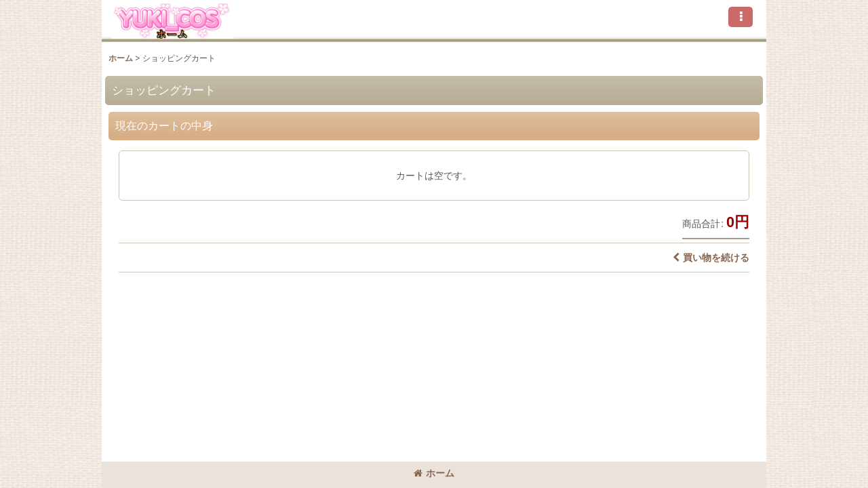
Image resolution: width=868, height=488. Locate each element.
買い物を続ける (711, 258)
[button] (741, 17)
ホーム (434, 473)
